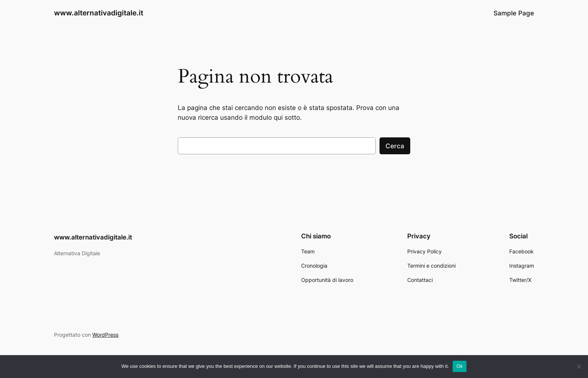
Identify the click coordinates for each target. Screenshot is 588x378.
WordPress (105, 335)
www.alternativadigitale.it (99, 13)
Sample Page (514, 13)
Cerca (395, 146)
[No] (579, 366)
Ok (460, 366)
